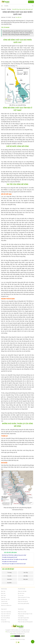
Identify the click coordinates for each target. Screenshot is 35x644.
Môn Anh (3, 593)
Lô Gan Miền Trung (5, 622)
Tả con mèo (21, 595)
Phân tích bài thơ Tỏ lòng (24, 597)
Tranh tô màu (4, 601)
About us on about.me (6, 605)
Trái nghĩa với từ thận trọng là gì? (10, 562)
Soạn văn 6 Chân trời (6, 614)
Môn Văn (3, 591)
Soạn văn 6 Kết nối (5, 616)
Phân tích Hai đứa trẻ (23, 601)
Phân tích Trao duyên (23, 620)
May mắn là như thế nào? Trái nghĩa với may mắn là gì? (15, 559)
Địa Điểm (9, 583)
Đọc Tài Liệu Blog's (5, 618)
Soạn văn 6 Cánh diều (6, 612)
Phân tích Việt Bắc (22, 591)
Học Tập (26, 573)
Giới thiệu (13, 639)
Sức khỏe (9, 579)
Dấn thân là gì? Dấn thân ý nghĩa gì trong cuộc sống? (14, 555)
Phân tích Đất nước (22, 599)
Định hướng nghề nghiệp (24, 603)
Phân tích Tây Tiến (5, 599)
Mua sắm (26, 579)
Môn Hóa (3, 597)
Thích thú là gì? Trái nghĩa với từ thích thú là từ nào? (14, 564)
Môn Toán (3, 595)
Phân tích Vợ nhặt (22, 612)
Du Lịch (9, 576)
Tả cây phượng (4, 603)
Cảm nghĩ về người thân (23, 618)
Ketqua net (4, 620)
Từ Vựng (9, 573)
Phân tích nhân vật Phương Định (25, 622)
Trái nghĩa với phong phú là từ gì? (10, 557)
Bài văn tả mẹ (21, 593)
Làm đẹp (26, 576)
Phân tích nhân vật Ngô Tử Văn (25, 614)
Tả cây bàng (21, 616)
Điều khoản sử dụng (20, 639)
